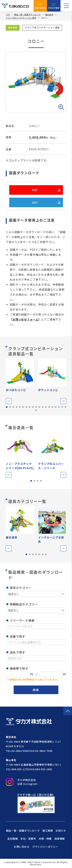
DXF (46, 202)
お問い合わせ (40, 6)
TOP (8, 15)
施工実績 (48, 831)
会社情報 (12, 839)
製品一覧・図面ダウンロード (27, 14)
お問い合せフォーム (26, 319)
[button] (9, 401)
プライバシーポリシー (45, 847)
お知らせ (61, 831)
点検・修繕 (45, 839)
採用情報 (60, 839)
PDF (46, 190)
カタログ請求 (54, 6)
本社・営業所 (28, 839)
